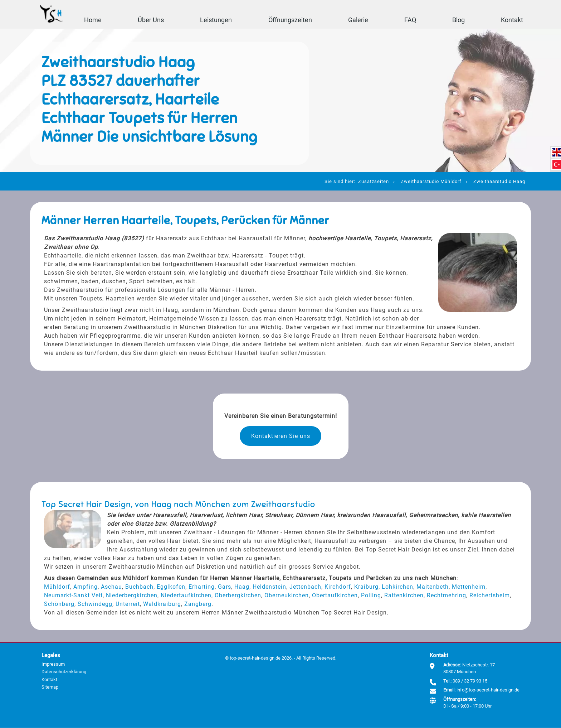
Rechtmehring (447, 596)
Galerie (358, 20)
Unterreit (128, 604)
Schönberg (59, 604)
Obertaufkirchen (335, 596)
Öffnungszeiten (290, 20)
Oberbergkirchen (238, 596)
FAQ (410, 20)
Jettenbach (305, 587)
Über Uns (151, 20)
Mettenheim (469, 587)
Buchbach (139, 587)
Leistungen (216, 20)
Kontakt (512, 20)
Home (93, 20)
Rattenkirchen (404, 596)
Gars (225, 587)
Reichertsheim (490, 596)
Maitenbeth (433, 587)
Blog (458, 20)
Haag (242, 587)
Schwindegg (95, 604)
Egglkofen (171, 587)
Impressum (53, 664)
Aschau (111, 587)
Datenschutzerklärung (64, 672)
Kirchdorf (338, 587)
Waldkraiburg (162, 604)
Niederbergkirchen (132, 596)
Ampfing (86, 587)
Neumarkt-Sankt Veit (73, 596)
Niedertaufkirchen (186, 596)
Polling (371, 596)
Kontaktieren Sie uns (281, 436)
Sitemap (50, 687)
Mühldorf (57, 587)
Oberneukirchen (287, 596)
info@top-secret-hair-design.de (488, 690)
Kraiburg (366, 587)
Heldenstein (269, 587)
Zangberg (198, 604)
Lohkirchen (397, 587)
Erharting (202, 587)
